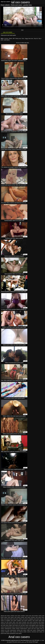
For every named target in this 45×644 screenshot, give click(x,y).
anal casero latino (11, 622)
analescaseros (24, 629)
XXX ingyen (35, 642)
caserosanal (13, 630)
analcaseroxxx (8, 629)
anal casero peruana (11, 624)
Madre (11, 39)
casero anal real (32, 629)
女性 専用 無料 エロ (37, 640)
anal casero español (16, 621)
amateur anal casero (16, 616)
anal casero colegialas (28, 619)
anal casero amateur (30, 617)
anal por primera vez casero (22, 627)
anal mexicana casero (10, 627)
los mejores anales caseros (24, 632)
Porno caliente (5, 5)
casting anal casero (21, 630)
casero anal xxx (40, 629)
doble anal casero (31, 630)
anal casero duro (38, 619)
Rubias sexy (18, 39)
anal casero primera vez (33, 624)
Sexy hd (36, 39)
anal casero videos (8, 625)
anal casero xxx (16, 625)
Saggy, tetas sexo (29, 39)
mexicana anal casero (37, 632)
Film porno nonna (16, 642)
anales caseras (16, 629)
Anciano (6, 39)
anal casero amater (19, 617)
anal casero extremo (27, 621)
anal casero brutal (8, 619)
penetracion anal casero (16, 633)
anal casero (7, 40)
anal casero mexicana (32, 622)
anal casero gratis (37, 621)
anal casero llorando (21, 622)
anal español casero (34, 625)
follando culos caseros (11, 632)
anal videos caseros (34, 627)
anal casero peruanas (21, 624)
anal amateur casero (37, 616)
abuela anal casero (5, 616)
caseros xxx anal (5, 630)
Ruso (23, 39)
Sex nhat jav (30, 642)
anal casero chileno (18, 619)
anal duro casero (25, 625)
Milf (14, 39)
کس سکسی (24, 642)
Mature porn (29, 640)
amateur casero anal (26, 616)
